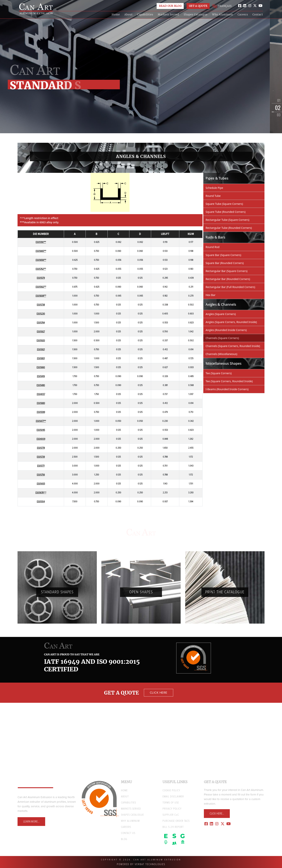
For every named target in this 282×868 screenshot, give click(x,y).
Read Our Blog (170, 6)
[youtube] (260, 6)
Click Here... (217, 814)
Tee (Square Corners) (219, 373)
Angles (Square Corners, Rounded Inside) (231, 322)
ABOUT (125, 797)
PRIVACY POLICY (172, 809)
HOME (124, 791)
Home (116, 15)
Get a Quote (198, 6)
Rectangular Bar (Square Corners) (227, 271)
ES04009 (41, 439)
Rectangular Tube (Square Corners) (227, 220)
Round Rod (213, 247)
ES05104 (41, 502)
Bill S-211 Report (173, 827)
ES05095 (41, 430)
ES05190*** (41, 242)
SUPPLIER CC (171, 815)
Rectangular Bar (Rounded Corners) (228, 279)
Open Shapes (141, 592)
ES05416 (41, 376)
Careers (243, 15)
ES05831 (41, 359)
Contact (258, 15)
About (129, 15)
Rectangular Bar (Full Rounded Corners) (230, 287)
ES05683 (41, 403)
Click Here (159, 693)
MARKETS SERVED (131, 809)
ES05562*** (41, 287)
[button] (272, 102)
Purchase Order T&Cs (176, 821)
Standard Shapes (57, 592)
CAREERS (126, 827)
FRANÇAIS (222, 6)
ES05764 (41, 323)
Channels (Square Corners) (222, 338)
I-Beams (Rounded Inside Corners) (227, 389)
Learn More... (31, 822)
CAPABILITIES (129, 803)
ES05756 (41, 475)
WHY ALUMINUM (130, 821)
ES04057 (41, 394)
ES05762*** (41, 269)
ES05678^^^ (41, 493)
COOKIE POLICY (171, 791)
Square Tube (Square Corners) (224, 204)
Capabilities (145, 15)
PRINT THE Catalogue (225, 592)
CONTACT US (128, 833)
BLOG (124, 839)
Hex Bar (211, 295)
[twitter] (255, 6)
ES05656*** (41, 260)
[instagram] (250, 6)
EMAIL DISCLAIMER (173, 797)
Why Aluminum (223, 15)
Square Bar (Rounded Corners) (225, 263)
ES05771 (41, 466)
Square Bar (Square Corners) (223, 255)
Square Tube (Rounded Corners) (226, 212)
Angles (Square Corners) (221, 314)
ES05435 (41, 484)
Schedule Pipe (214, 188)
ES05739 (41, 457)
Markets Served (168, 15)
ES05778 (41, 448)
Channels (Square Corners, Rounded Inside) (233, 346)
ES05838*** (41, 296)
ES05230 (41, 314)
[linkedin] (245, 6)
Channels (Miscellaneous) (221, 354)
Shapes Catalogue (196, 15)
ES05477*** (41, 421)
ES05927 (41, 332)
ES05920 (41, 341)
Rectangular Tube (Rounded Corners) (229, 228)
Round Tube (213, 196)
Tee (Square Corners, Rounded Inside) (229, 381)
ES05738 (41, 305)
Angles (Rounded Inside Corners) (226, 330)
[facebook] (240, 6)
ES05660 (41, 367)
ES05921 (41, 350)
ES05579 (41, 278)
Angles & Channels (141, 156)
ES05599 (41, 412)
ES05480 (41, 385)
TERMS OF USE (171, 803)
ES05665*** (41, 251)
